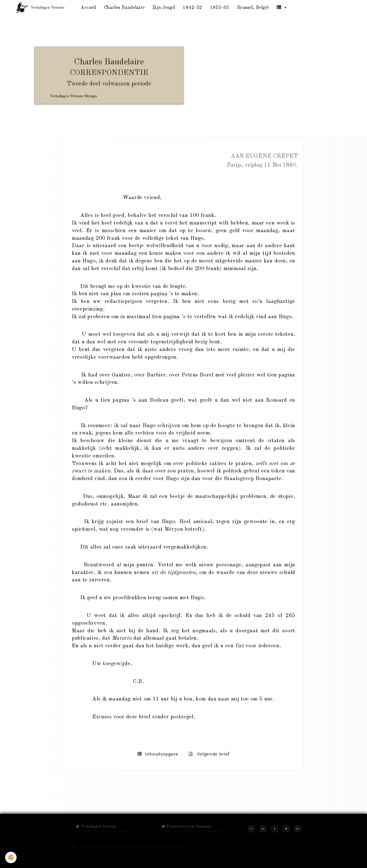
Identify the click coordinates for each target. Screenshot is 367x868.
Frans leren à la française (186, 827)
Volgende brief (209, 754)
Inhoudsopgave (158, 754)
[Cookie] (11, 857)
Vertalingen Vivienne (96, 827)
